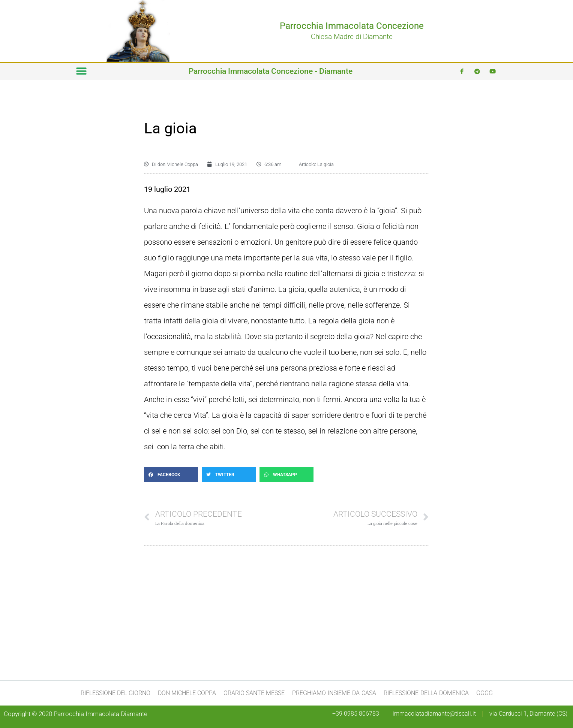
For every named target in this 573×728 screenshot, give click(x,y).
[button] (81, 71)
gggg (484, 693)
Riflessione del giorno (115, 693)
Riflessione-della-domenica (426, 693)
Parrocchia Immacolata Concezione (352, 26)
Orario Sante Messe (254, 693)
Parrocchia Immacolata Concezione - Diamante (271, 71)
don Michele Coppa (187, 693)
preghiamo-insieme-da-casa (334, 693)
